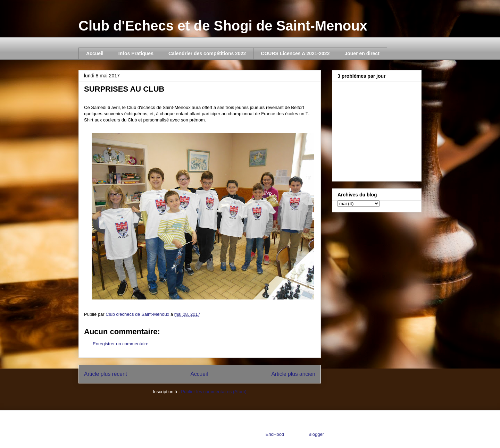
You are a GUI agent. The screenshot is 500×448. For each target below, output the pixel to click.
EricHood (275, 434)
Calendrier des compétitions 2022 (207, 53)
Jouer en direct (362, 53)
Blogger (316, 434)
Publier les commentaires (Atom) (214, 392)
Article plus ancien (293, 374)
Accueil (95, 53)
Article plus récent (106, 374)
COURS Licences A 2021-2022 (295, 53)
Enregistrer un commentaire (120, 344)
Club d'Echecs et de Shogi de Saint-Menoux (223, 26)
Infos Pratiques (136, 53)
